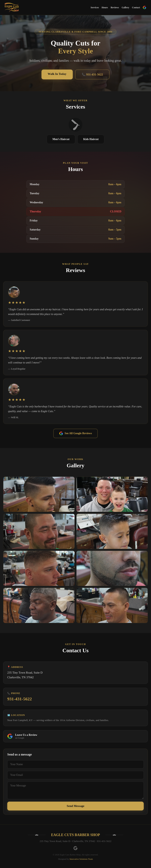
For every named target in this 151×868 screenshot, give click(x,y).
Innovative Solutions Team (81, 859)
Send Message (75, 806)
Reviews (115, 7)
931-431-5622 (20, 699)
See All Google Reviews (76, 433)
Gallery (126, 7)
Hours (105, 7)
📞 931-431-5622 (92, 74)
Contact (136, 7)
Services (95, 7)
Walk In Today (57, 74)
